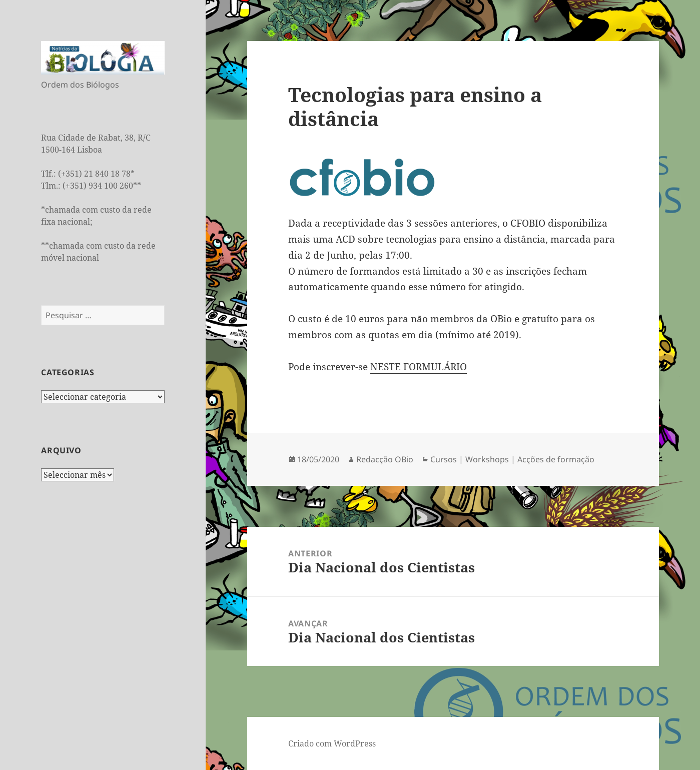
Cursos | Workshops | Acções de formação (512, 459)
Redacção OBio (385, 459)
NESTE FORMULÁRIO (419, 367)
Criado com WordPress (332, 743)
